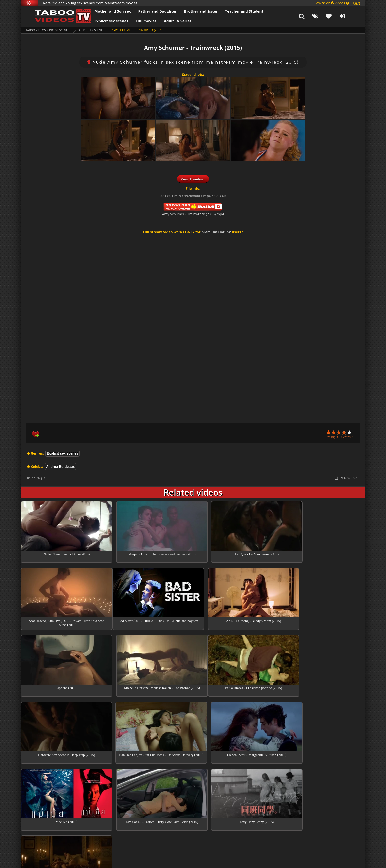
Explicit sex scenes (103, 21)
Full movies (138, 21)
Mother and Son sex (104, 11)
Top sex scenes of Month (193, 786)
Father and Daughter (149, 11)
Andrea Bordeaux (60, 467)
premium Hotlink (216, 232)
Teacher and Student (236, 11)
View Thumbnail (193, 179)
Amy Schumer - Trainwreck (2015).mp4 (193, 214)
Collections (193, 800)
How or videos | (337, 3)
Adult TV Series (169, 21)
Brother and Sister (192, 11)
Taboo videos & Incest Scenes (49, 30)
